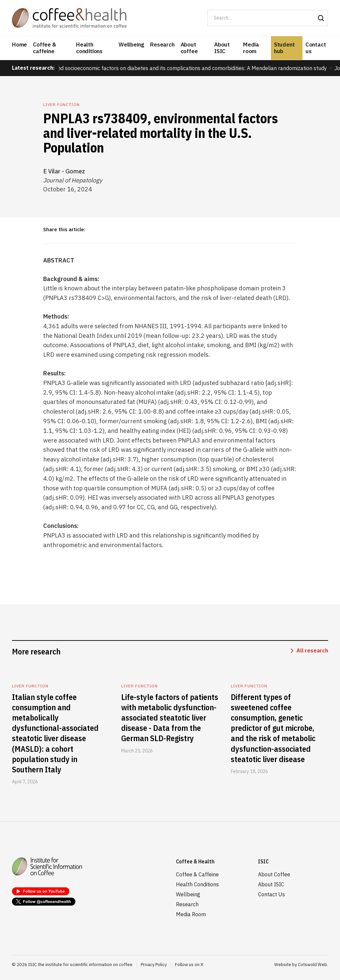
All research (312, 650)
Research (162, 45)
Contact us (316, 48)
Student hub (284, 48)
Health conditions (89, 48)
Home (19, 45)
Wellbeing (131, 45)
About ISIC (222, 48)
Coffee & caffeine (44, 48)
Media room (251, 48)
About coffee (189, 48)
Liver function (61, 104)
